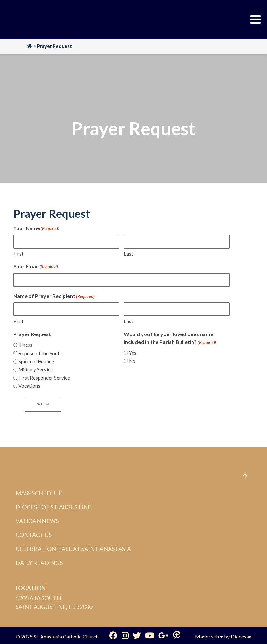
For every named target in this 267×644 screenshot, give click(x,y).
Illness (25, 345)
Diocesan (241, 636)
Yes (133, 353)
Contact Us (34, 535)
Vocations (29, 386)
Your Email (36, 267)
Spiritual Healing (36, 361)
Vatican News (37, 521)
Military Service (36, 369)
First (18, 254)
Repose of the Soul (39, 353)
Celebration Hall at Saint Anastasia (73, 549)
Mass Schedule (39, 493)
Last (128, 254)
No (132, 361)
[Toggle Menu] (255, 19)
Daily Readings (39, 563)
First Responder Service (44, 378)
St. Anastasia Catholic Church (66, 636)
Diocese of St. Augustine (53, 507)
